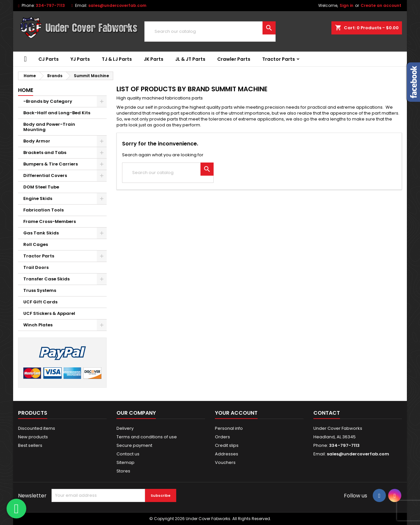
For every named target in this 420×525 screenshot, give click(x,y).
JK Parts (154, 59)
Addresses (227, 454)
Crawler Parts (234, 59)
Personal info (229, 428)
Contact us (128, 454)
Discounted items (37, 428)
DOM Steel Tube (41, 187)
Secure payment (134, 445)
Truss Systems (40, 290)
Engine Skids (38, 198)
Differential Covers (45, 175)
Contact (327, 413)
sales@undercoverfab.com (117, 5)
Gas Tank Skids (41, 233)
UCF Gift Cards (40, 302)
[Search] (210, 32)
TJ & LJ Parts (117, 59)
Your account (236, 413)
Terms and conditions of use (147, 437)
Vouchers (225, 462)
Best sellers (30, 445)
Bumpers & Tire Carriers (51, 164)
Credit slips (227, 445)
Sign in (346, 5)
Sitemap (126, 462)
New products (33, 437)
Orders (222, 437)
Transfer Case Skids (46, 279)
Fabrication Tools (43, 210)
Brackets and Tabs (45, 153)
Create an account (381, 5)
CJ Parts (49, 59)
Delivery (125, 428)
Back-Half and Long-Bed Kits (57, 113)
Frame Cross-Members (50, 221)
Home (26, 90)
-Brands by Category (48, 101)
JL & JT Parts (190, 59)
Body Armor (37, 141)
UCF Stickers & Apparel (49, 313)
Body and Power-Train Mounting (49, 127)
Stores (123, 471)
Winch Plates (38, 325)
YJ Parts (80, 59)
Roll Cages (36, 244)
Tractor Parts (279, 59)
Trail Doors (36, 267)
